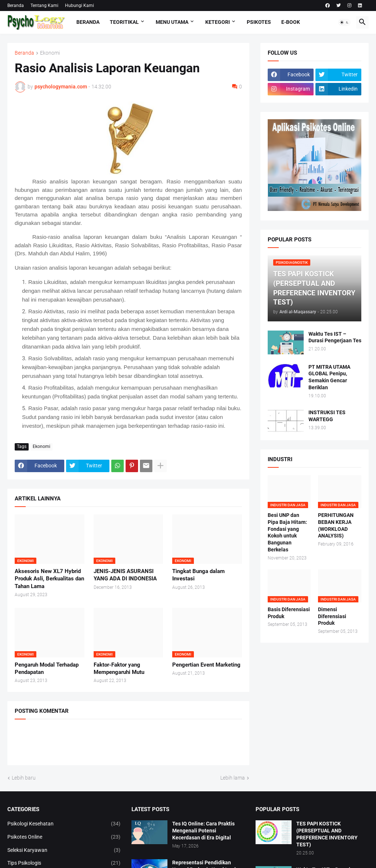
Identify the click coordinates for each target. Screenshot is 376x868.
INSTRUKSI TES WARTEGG (327, 416)
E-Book (291, 22)
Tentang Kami (44, 6)
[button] (344, 22)
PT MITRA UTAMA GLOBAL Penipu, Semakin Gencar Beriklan (329, 377)
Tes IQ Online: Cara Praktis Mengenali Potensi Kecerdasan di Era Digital (203, 831)
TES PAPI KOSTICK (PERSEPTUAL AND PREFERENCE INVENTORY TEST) (327, 834)
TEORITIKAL (124, 22)
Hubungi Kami (79, 6)
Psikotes (259, 22)
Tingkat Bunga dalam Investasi (198, 575)
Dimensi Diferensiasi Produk (332, 616)
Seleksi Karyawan (64, 850)
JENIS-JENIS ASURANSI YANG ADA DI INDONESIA (125, 575)
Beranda (16, 6)
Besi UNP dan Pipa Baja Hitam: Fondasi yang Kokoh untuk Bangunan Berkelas (287, 532)
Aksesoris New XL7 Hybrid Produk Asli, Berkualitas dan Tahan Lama (49, 579)
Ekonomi (50, 53)
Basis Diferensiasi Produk (289, 613)
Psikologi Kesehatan (64, 824)
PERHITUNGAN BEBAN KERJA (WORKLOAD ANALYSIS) (336, 526)
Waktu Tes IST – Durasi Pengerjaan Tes (335, 337)
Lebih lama (233, 778)
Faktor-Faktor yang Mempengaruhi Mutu (119, 668)
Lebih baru (24, 778)
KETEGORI (218, 22)
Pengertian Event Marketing (206, 665)
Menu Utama (172, 22)
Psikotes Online (64, 837)
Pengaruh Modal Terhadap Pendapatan (47, 668)
